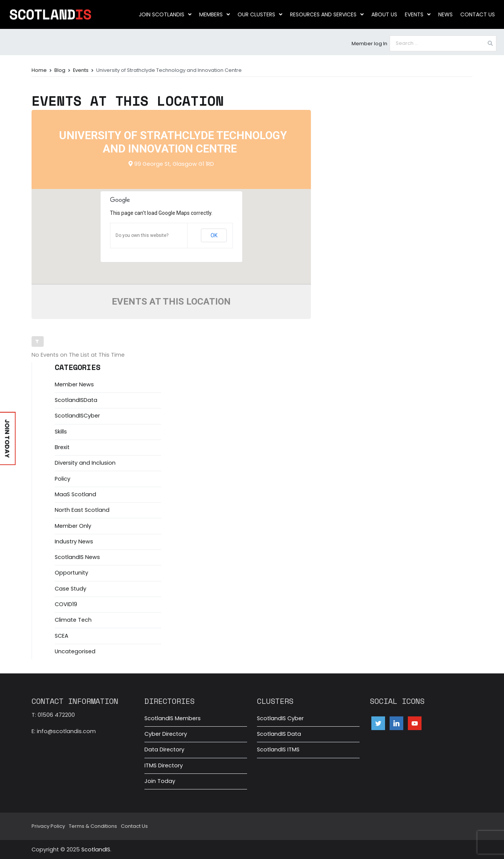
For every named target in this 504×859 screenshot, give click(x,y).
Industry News (74, 541)
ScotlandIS (96, 849)
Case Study (71, 589)
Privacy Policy (48, 826)
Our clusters (260, 14)
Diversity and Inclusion (85, 463)
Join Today (160, 781)
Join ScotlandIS (165, 14)
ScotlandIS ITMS (278, 749)
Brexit (62, 447)
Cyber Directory (166, 734)
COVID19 (66, 604)
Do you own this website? (142, 235)
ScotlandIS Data (279, 734)
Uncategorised (75, 651)
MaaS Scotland (75, 494)
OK (214, 235)
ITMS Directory (164, 765)
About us (384, 14)
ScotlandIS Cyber (280, 718)
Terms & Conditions (93, 826)
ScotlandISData (76, 400)
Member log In (369, 44)
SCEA (62, 636)
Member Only (73, 526)
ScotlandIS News (77, 557)
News (445, 14)
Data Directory (164, 749)
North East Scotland (82, 510)
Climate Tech (73, 620)
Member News (74, 384)
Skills (61, 432)
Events (418, 14)
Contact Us (478, 14)
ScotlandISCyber (77, 416)
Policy (63, 479)
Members (215, 14)
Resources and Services (327, 14)
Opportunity (71, 573)
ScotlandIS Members (173, 718)
